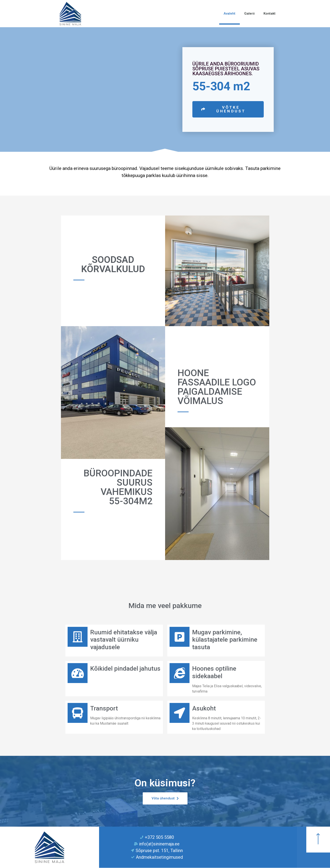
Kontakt (269, 13)
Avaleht (229, 13)
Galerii (249, 13)
